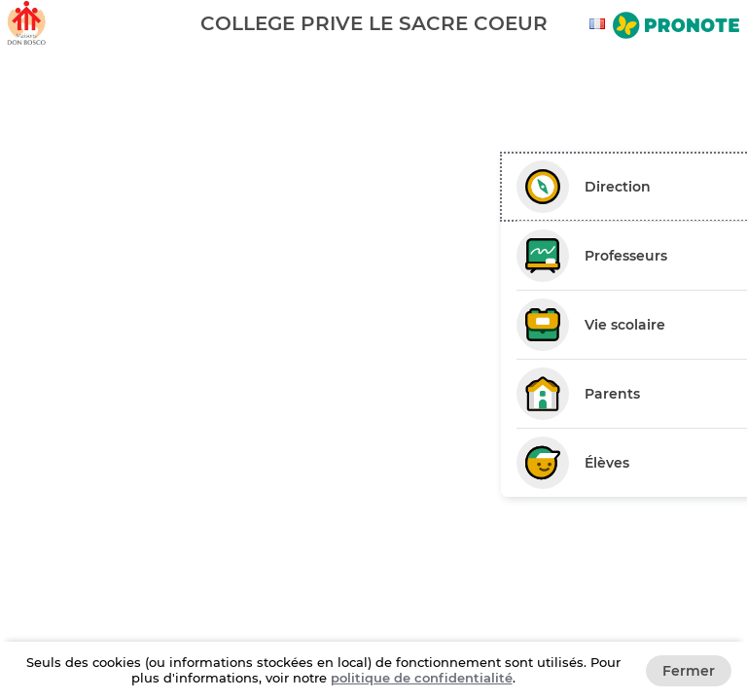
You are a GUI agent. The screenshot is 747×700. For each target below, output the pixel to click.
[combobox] (600, 24)
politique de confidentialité (422, 678)
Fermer (689, 671)
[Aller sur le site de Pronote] (676, 27)
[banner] (373, 23)
